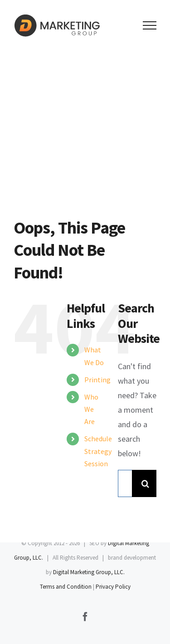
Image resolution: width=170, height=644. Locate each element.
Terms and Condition (66, 587)
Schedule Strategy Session (98, 451)
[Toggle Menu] (150, 25)
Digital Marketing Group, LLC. (89, 572)
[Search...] (125, 483)
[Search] (146, 483)
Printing (97, 380)
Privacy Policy (113, 587)
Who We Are (91, 409)
